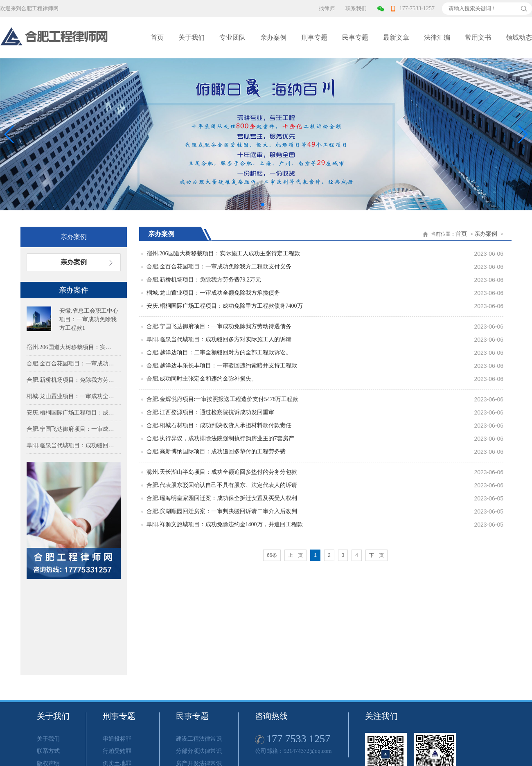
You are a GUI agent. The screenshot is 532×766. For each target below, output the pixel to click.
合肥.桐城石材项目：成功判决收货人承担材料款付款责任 (219, 425)
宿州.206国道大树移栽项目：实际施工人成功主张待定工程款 (223, 253)
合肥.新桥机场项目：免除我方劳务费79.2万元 (204, 280)
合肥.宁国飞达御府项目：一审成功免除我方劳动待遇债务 (219, 326)
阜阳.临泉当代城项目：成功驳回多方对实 (72, 445)
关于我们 (192, 37)
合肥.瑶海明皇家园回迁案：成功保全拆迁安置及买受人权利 (222, 498)
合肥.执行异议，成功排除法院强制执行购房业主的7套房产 (220, 438)
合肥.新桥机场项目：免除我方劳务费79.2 (72, 380)
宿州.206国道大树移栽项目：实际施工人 (72, 347)
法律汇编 (437, 37)
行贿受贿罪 (117, 751)
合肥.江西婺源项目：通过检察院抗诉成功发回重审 (210, 412)
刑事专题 (314, 37)
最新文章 (396, 37)
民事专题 (355, 37)
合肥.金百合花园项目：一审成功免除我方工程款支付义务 (219, 267)
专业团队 (232, 37)
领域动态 (519, 37)
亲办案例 (273, 37)
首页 (157, 37)
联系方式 (48, 751)
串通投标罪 (117, 739)
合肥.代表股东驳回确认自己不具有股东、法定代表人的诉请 (222, 485)
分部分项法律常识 (199, 751)
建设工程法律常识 (199, 739)
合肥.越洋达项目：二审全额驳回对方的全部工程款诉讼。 (219, 353)
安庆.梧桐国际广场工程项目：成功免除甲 (72, 413)
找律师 (327, 8)
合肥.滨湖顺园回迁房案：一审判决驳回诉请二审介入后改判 (222, 511)
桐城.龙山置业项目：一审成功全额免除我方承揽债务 (213, 293)
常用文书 (478, 37)
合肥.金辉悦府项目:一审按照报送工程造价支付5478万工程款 (222, 399)
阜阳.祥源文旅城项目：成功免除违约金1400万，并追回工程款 (225, 524)
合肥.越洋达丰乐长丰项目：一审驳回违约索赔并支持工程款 (222, 366)
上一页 (295, 555)
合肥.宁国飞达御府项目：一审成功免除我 (72, 429)
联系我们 (356, 8)
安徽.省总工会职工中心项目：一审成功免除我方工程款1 (89, 319)
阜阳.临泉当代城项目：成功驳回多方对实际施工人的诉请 (219, 339)
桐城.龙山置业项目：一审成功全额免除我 (72, 396)
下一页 (376, 555)
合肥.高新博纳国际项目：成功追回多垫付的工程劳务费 (216, 452)
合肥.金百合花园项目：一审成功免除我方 (72, 364)
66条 (272, 555)
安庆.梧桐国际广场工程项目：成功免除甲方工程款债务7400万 (225, 306)
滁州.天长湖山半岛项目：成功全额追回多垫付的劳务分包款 (222, 472)
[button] (522, 134)
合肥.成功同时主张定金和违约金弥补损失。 (202, 379)
